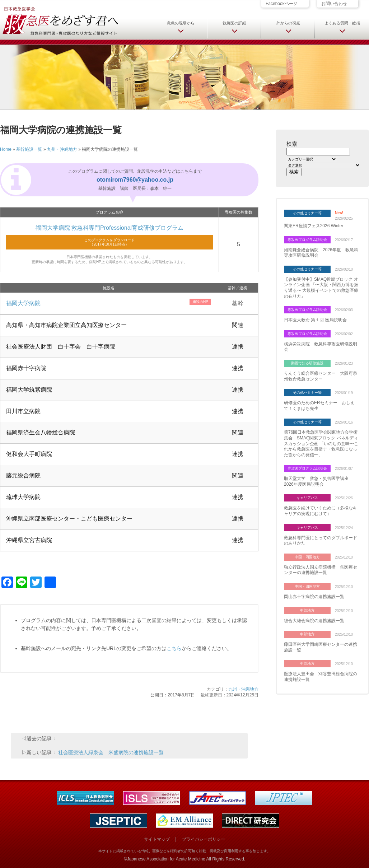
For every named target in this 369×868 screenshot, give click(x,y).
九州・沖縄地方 (62, 149)
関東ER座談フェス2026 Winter (314, 226)
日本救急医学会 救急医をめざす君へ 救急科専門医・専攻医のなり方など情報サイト (60, 20)
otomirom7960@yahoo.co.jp (135, 180)
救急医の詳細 (234, 23)
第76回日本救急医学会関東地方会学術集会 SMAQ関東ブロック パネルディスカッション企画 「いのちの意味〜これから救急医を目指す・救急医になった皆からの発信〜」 (321, 443)
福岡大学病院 (23, 303)
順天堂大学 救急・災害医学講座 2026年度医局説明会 (318, 481)
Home (6, 149)
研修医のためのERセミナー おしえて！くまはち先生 (319, 406)
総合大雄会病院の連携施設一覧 (314, 621)
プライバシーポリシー (204, 839)
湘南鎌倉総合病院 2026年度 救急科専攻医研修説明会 (321, 253)
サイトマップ (157, 839)
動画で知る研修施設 (307, 363)
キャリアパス (307, 498)
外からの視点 (288, 23)
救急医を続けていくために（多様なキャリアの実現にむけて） (321, 511)
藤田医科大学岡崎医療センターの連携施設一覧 (321, 647)
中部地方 (307, 610)
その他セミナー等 (307, 213)
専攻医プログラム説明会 (307, 240)
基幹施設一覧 (29, 149)
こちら (174, 648)
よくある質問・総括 (342, 23)
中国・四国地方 (307, 557)
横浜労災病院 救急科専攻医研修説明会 (321, 347)
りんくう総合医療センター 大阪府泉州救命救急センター (321, 376)
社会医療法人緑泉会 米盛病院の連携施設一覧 (111, 752)
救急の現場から (181, 23)
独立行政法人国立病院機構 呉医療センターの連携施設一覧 (321, 570)
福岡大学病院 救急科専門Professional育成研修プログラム (110, 228)
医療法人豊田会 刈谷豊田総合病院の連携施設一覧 (321, 677)
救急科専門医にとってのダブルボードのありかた (321, 541)
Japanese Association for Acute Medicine (166, 859)
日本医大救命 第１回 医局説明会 (315, 320)
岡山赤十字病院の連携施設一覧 (314, 597)
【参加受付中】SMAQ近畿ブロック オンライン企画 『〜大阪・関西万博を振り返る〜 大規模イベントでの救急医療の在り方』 (321, 288)
